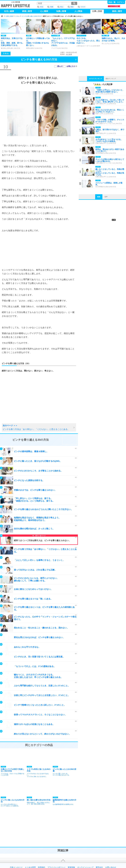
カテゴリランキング (95, 79)
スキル (17, 16)
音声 (106, 197)
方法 (42, 7)
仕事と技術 (9, 16)
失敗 (52, 7)
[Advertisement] (39, 250)
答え (62, 7)
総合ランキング (111, 79)
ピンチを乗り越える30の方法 (31, 16)
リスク (83, 7)
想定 (72, 7)
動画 (99, 197)
